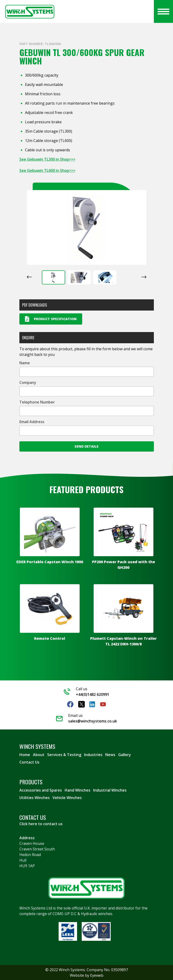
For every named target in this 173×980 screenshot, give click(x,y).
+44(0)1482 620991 (93, 694)
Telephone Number (37, 402)
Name (25, 363)
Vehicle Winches (67, 798)
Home (25, 755)
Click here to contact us (41, 824)
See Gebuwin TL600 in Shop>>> (47, 170)
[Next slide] (144, 277)
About (39, 755)
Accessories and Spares (41, 790)
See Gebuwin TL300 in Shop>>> (47, 159)
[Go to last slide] (29, 277)
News (110, 755)
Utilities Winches (35, 798)
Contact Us (29, 762)
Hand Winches (78, 790)
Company (28, 382)
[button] (53, 277)
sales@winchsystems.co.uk (93, 721)
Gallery (125, 755)
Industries (93, 755)
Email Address (32, 422)
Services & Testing (64, 755)
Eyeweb (97, 975)
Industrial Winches (110, 790)
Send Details (86, 446)
